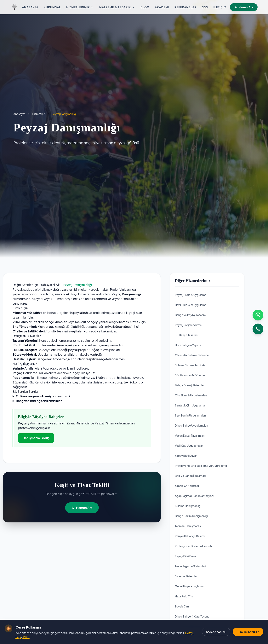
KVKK (26, 637)
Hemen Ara (244, 7)
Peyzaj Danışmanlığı (78, 285)
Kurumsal (52, 7)
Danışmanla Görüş (36, 438)
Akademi (162, 7)
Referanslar (185, 7)
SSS (205, 7)
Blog (145, 7)
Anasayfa (30, 7)
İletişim (220, 7)
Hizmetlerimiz (80, 7)
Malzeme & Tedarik (117, 7)
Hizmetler (38, 114)
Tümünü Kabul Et (248, 632)
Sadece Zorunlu (216, 632)
